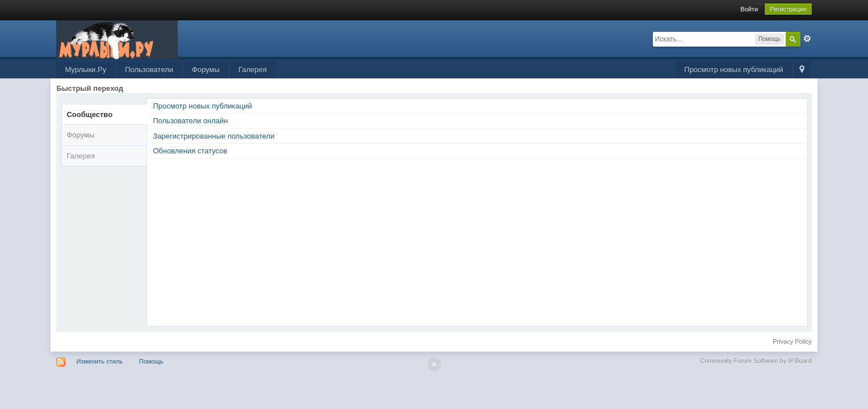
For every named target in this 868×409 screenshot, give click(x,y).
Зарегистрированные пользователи (213, 136)
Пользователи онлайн (190, 121)
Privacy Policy (792, 341)
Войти (749, 9)
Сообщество (89, 114)
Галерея (253, 70)
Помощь (151, 361)
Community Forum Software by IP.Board (756, 361)
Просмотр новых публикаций (733, 70)
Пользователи (149, 70)
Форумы (206, 70)
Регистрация (788, 9)
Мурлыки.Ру (85, 70)
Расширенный (807, 39)
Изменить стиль (99, 361)
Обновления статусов (190, 151)
